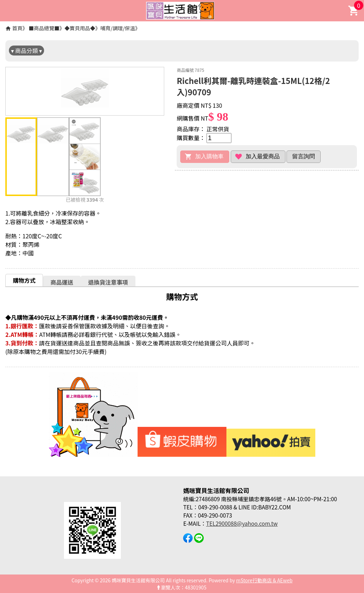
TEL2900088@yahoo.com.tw (242, 523)
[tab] (24, 280)
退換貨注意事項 (108, 282)
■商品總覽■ (44, 28)
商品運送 (62, 282)
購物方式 (24, 280)
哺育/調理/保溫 (118, 28)
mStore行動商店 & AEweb (264, 580)
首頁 (17, 28)
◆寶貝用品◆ (80, 28)
